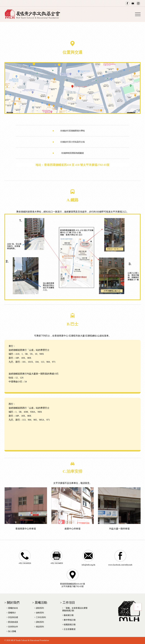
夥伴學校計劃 (70, 620)
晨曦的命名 (13, 608)
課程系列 (40, 622)
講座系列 (40, 608)
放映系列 (40, 613)
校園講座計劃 (70, 625)
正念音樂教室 (70, 629)
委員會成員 (13, 622)
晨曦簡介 (12, 613)
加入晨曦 (12, 631)
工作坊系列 (41, 617)
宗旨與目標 (13, 617)
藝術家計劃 (69, 615)
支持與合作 (13, 627)
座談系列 (40, 627)
